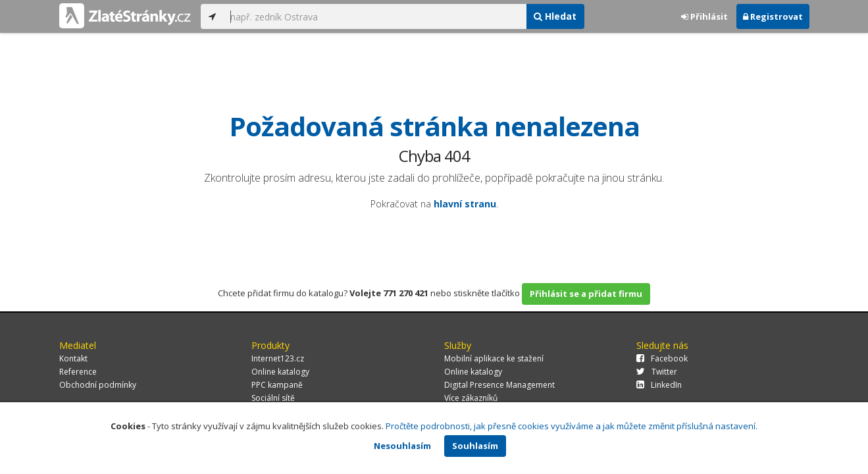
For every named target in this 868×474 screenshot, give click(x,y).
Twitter (657, 372)
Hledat (555, 16)
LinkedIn (659, 385)
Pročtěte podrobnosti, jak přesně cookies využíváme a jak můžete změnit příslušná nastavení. (572, 426)
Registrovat (773, 16)
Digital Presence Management (499, 385)
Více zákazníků (471, 398)
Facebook (662, 358)
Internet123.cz (278, 358)
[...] (375, 16)
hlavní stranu (465, 204)
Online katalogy (280, 372)
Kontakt (73, 358)
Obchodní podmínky (98, 385)
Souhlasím (475, 446)
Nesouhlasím (402, 446)
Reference (78, 372)
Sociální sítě (273, 398)
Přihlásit (704, 16)
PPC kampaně (277, 385)
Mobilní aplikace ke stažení (494, 358)
